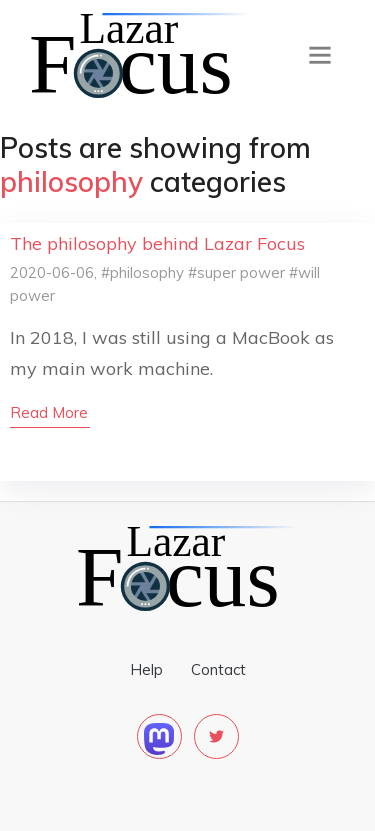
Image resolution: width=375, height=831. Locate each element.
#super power (236, 272)
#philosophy (142, 272)
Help (146, 669)
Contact (218, 669)
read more (49, 412)
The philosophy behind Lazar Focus (157, 243)
